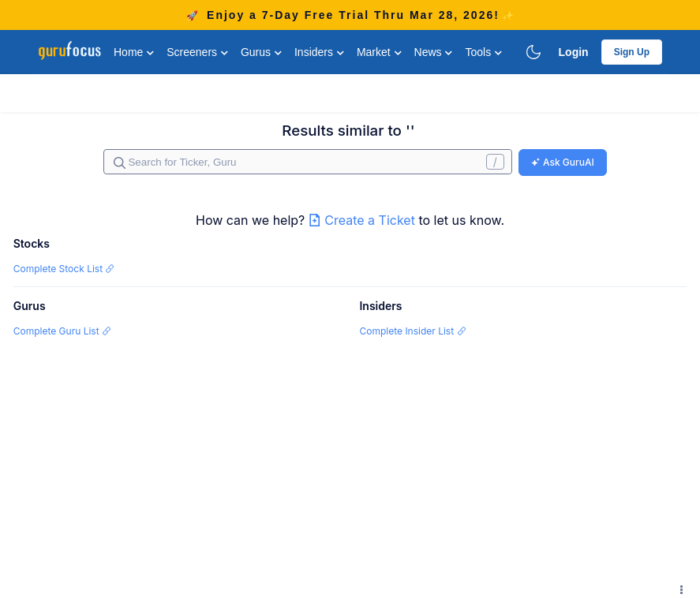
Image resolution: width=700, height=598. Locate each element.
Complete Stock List (64, 269)
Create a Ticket (364, 220)
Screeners (197, 52)
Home (134, 52)
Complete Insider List (412, 331)
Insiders (319, 52)
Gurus (261, 52)
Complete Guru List (62, 331)
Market (379, 52)
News (434, 52)
